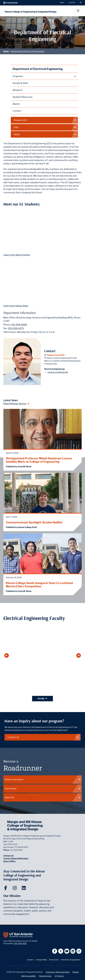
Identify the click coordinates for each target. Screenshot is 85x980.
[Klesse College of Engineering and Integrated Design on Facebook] (6, 889)
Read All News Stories (16, 404)
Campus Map (41, 960)
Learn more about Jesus (16, 306)
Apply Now (43, 797)
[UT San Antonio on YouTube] (67, 951)
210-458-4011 (20, 943)
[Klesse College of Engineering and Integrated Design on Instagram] (15, 889)
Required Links (45, 976)
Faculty (42, 699)
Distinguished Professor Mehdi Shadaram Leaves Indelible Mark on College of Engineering (39, 460)
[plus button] (44, 76)
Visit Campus (43, 789)
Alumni (16, 104)
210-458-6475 (16, 328)
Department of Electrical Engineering (28, 51)
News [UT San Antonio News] (62, 3)
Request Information (43, 780)
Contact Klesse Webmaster (16, 858)
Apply (45, 134)
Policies (76, 972)
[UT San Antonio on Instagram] (79, 951)
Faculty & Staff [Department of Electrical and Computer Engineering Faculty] (20, 83)
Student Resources (23, 97)
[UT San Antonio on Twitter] (61, 951)
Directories (54, 960)
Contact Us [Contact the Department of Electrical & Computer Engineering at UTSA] (43, 737)
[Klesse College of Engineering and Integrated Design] (30, 11)
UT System (59, 976)
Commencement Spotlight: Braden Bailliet (34, 522)
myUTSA (72, 3)
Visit (45, 127)
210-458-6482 (19, 325)
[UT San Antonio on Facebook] (55, 951)
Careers (30, 960)
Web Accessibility (29, 976)
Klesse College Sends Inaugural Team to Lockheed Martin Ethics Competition (39, 585)
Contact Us (8, 855)
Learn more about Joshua (17, 255)
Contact (17, 111)
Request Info (45, 120)
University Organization (71, 960)
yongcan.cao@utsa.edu (58, 372)
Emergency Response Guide (58, 972)
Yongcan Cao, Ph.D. (56, 355)
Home (6, 51)
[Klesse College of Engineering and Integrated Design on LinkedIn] (24, 889)
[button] (81, 3)
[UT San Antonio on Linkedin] (73, 951)
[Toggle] (78, 11)
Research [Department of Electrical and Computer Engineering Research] (18, 90)
